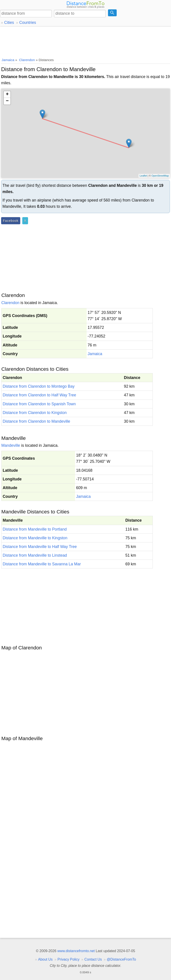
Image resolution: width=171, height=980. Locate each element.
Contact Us (93, 959)
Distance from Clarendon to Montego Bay (39, 386)
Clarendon (10, 303)
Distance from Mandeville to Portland (35, 529)
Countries (27, 23)
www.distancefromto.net (76, 951)
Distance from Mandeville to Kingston (35, 538)
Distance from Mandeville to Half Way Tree (40, 547)
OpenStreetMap (160, 176)
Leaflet (143, 176)
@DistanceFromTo (121, 959)
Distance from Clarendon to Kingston (35, 413)
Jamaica (95, 354)
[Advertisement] (85, 41)
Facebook (11, 221)
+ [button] (7, 95)
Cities (9, 23)
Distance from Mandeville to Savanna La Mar (42, 564)
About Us (45, 959)
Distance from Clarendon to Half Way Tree (39, 395)
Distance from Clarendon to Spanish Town (39, 404)
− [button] (7, 101)
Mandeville (11, 445)
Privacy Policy (68, 959)
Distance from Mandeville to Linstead (35, 555)
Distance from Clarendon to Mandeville (36, 421)
